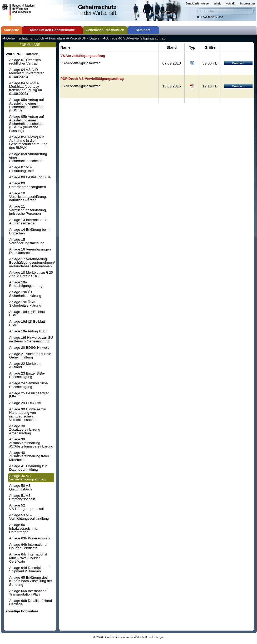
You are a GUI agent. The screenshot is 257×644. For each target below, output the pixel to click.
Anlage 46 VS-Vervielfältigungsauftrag (28, 478)
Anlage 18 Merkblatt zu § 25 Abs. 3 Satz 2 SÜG (31, 274)
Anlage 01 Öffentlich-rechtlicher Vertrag (26, 62)
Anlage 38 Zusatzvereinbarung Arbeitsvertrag (25, 430)
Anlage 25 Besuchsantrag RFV (29, 395)
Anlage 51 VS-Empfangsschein (22, 497)
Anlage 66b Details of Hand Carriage (31, 602)
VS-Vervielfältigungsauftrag (83, 56)
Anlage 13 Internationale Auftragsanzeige (28, 222)
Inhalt (217, 3)
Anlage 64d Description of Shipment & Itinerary (29, 569)
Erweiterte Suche (212, 17)
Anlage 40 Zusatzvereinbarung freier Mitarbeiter (29, 456)
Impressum (247, 3)
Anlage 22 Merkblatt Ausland (25, 365)
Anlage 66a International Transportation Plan (28, 593)
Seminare (143, 30)
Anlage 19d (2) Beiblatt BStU (27, 323)
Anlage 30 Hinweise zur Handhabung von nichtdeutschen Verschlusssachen (28, 414)
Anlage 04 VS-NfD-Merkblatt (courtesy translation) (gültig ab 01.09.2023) (26, 88)
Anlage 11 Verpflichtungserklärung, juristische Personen (28, 210)
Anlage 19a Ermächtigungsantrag (26, 284)
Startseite (11, 30)
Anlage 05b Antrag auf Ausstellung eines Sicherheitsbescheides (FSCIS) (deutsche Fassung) (27, 124)
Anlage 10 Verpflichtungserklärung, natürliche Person (28, 197)
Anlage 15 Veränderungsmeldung (27, 241)
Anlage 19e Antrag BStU (28, 331)
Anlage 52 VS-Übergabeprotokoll (26, 507)
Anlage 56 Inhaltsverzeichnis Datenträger (23, 528)
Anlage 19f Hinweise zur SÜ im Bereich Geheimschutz (31, 339)
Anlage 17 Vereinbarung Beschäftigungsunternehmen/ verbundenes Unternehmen (32, 263)
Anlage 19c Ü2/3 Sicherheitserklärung (25, 304)
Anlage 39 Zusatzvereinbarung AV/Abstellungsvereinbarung (31, 443)
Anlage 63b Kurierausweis (30, 538)
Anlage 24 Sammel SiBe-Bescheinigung (29, 385)
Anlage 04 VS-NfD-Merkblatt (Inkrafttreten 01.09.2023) (27, 73)
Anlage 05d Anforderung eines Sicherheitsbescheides (28, 158)
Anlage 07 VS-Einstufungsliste (21, 169)
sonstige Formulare (22, 611)
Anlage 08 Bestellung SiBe (30, 177)
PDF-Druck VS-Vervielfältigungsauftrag (92, 79)
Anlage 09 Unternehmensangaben (28, 185)
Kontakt (230, 3)
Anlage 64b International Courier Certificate (28, 546)
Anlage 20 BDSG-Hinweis (29, 348)
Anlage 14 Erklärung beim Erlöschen (29, 231)
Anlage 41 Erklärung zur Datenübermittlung (28, 468)
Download (239, 63)
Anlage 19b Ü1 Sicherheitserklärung (25, 294)
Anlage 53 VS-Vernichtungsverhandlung (29, 517)
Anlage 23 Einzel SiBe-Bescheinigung (27, 375)
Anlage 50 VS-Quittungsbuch (21, 487)
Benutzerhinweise (197, 3)
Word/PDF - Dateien (22, 54)
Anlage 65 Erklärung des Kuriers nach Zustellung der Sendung (31, 581)
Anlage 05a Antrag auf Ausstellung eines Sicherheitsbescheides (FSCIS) (27, 105)
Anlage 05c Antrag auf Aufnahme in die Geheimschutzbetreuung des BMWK (28, 142)
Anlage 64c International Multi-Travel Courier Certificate (28, 558)
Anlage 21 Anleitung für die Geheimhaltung (30, 356)
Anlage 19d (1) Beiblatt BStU (27, 313)
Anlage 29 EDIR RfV (25, 403)
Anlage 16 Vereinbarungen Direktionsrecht (30, 251)
